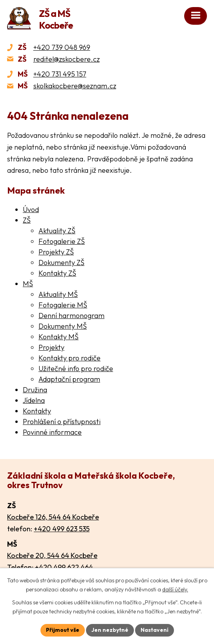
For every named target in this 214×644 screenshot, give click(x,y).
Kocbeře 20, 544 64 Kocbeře (52, 555)
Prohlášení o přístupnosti (62, 422)
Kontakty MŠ (59, 337)
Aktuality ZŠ (57, 231)
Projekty (51, 347)
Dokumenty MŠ (63, 326)
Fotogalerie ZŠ (62, 241)
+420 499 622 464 (64, 567)
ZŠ (27, 220)
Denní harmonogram (71, 316)
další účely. (175, 590)
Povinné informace (52, 432)
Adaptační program (69, 379)
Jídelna (34, 400)
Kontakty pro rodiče (70, 358)
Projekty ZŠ (56, 252)
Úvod (31, 209)
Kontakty (37, 411)
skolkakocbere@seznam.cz (75, 86)
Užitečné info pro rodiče (76, 369)
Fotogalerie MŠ (63, 305)
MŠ (28, 284)
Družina (35, 390)
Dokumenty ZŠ (61, 263)
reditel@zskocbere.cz (67, 59)
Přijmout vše (63, 630)
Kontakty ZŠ (57, 273)
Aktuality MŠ (58, 294)
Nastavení (155, 630)
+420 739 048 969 (62, 47)
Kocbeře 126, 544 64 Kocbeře (53, 517)
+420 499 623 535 (62, 529)
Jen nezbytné (110, 630)
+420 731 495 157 (60, 74)
